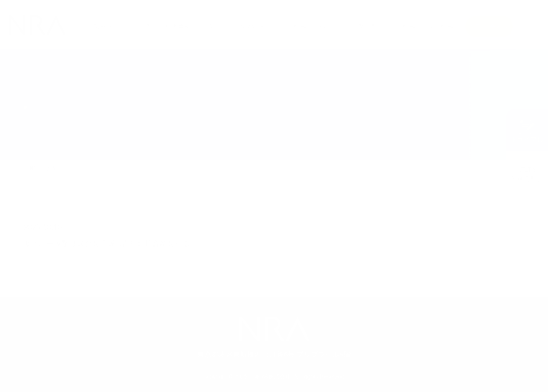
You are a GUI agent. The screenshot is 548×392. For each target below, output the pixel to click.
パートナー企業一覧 (348, 27)
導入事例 (178, 27)
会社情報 (403, 27)
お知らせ (216, 27)
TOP (29, 169)
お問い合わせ (489, 27)
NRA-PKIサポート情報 (274, 27)
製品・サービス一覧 (123, 27)
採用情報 (441, 27)
